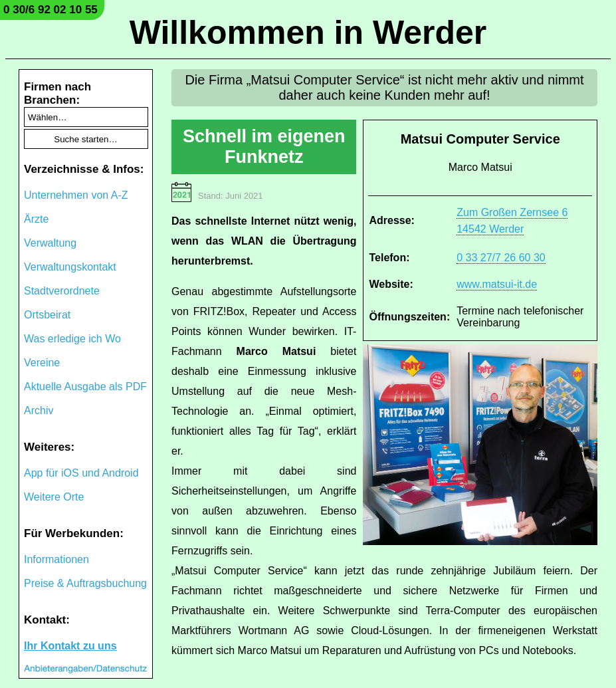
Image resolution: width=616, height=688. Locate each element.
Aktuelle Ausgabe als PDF (85, 387)
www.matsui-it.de (497, 284)
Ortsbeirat (47, 315)
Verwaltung (50, 243)
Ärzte (36, 219)
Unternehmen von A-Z (76, 195)
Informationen (56, 559)
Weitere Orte (54, 497)
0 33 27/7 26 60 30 (501, 258)
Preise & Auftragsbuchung (85, 583)
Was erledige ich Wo (72, 339)
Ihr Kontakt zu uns (70, 646)
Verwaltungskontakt (70, 267)
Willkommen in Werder (308, 33)
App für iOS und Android (81, 473)
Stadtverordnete (62, 291)
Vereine (42, 363)
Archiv (39, 410)
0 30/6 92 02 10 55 (51, 10)
